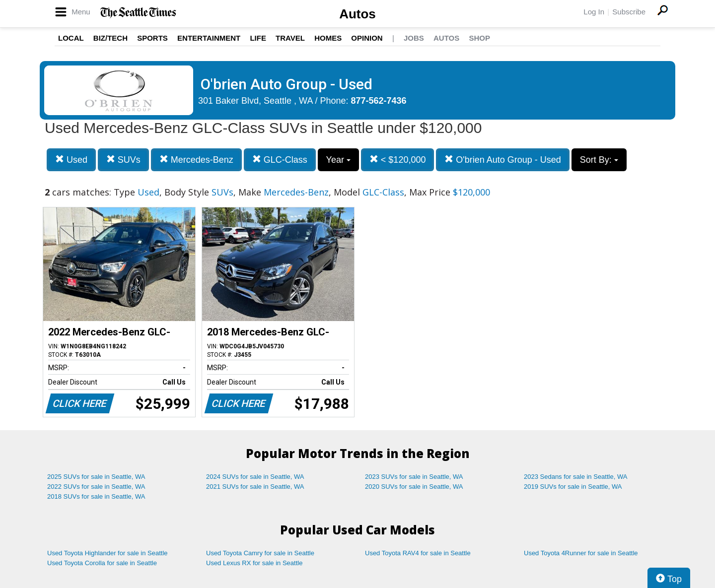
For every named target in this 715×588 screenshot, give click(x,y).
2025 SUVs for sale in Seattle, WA (96, 477)
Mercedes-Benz (196, 160)
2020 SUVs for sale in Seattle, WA (414, 487)
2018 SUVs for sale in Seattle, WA (96, 496)
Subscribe (629, 12)
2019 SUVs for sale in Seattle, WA (573, 487)
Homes (328, 38)
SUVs (123, 160)
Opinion (367, 38)
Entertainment (209, 38)
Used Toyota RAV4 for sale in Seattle (418, 553)
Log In (594, 12)
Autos (357, 14)
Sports (152, 38)
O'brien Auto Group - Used (503, 160)
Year (338, 160)
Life (258, 38)
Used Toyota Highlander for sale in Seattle (107, 553)
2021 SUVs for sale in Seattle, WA (255, 487)
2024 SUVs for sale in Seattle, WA (255, 477)
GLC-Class (280, 160)
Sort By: (599, 160)
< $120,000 (398, 160)
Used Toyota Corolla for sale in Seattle (102, 563)
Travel (290, 38)
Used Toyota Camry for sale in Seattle (260, 553)
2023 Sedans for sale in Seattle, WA (575, 477)
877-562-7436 (379, 101)
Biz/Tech (110, 38)
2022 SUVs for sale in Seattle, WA (96, 487)
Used (71, 160)
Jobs (414, 38)
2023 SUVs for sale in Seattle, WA (414, 477)
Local (71, 38)
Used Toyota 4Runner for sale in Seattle (581, 553)
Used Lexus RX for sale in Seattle (254, 563)
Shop (479, 38)
